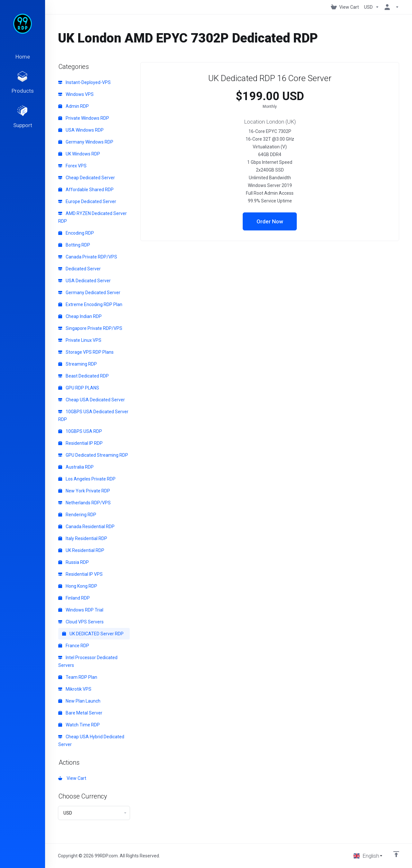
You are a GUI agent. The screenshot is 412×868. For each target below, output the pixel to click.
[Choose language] (368, 856)
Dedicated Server (80, 269)
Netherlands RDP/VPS (84, 503)
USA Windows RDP (81, 130)
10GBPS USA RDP (80, 431)
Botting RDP (74, 245)
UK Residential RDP (81, 550)
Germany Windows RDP (86, 142)
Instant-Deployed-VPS (84, 82)
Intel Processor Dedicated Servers (88, 661)
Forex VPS (72, 166)
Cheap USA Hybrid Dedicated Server (91, 741)
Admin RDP (74, 106)
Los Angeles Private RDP (87, 479)
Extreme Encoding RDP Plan (90, 304)
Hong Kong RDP (78, 586)
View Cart (72, 778)
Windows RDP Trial (81, 610)
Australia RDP (76, 467)
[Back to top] (396, 854)
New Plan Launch (79, 701)
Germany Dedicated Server (89, 293)
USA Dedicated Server (84, 281)
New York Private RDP (84, 491)
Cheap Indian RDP (80, 316)
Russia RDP (74, 562)
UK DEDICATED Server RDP (93, 634)
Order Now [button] (270, 221)
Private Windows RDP (84, 118)
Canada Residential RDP (86, 527)
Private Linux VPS (80, 340)
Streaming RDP (78, 364)
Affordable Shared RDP (86, 190)
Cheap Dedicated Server (87, 178)
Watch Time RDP (79, 725)
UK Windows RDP (79, 154)
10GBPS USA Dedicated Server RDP (93, 415)
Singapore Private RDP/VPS (90, 328)
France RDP (74, 646)
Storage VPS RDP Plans (86, 352)
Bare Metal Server (80, 713)
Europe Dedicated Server (87, 201)
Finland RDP (74, 598)
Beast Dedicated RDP (84, 376)
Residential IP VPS (80, 574)
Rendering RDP (77, 515)
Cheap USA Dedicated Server (92, 400)
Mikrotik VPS (75, 689)
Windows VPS (76, 94)
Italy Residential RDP (83, 538)
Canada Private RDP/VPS (88, 257)
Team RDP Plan (78, 677)
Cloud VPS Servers (81, 622)
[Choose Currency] (372, 7)
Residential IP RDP (80, 443)
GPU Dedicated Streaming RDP (93, 455)
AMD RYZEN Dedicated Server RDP (93, 217)
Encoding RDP (76, 233)
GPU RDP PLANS (79, 388)
